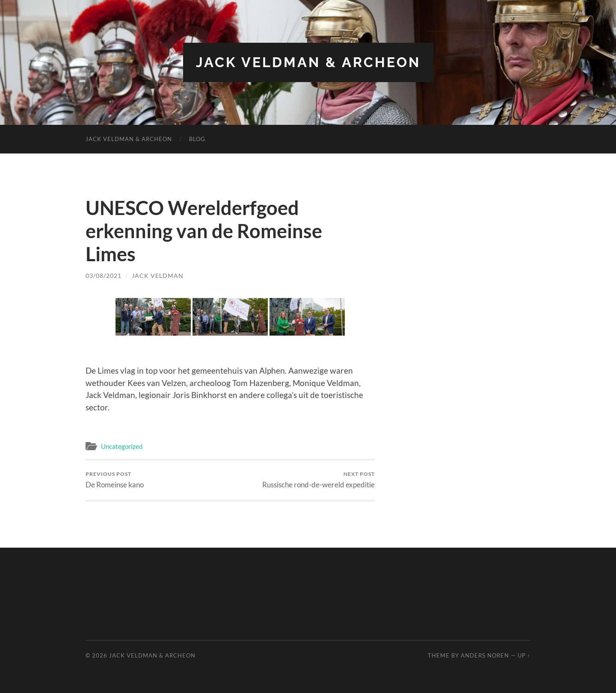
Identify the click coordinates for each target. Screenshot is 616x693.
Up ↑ (524, 655)
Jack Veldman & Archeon (308, 62)
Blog (197, 139)
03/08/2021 (104, 276)
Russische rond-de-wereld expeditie (318, 480)
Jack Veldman (158, 276)
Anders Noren (485, 655)
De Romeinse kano (115, 480)
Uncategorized (122, 446)
